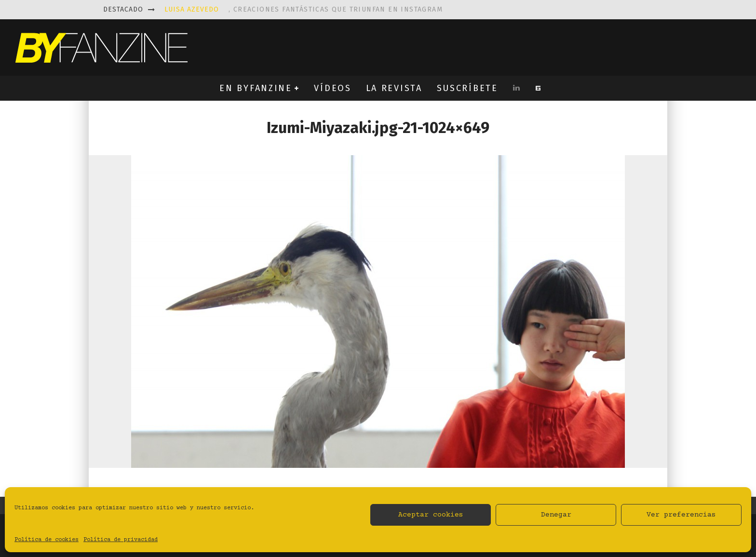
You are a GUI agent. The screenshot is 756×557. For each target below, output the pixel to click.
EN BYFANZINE (256, 88)
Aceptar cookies (431, 515)
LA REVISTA (394, 88)
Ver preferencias (681, 515)
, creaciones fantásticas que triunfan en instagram (304, 9)
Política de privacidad (121, 540)
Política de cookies (47, 540)
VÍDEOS (332, 88)
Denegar (556, 515)
